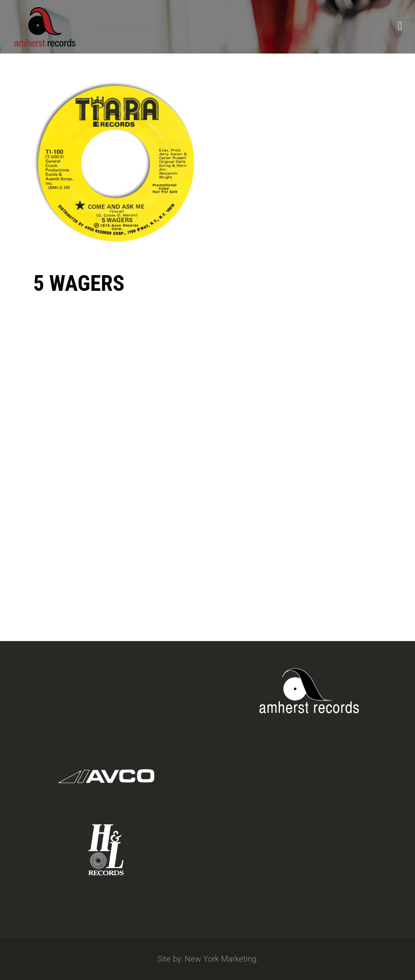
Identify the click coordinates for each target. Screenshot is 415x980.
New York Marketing (220, 959)
